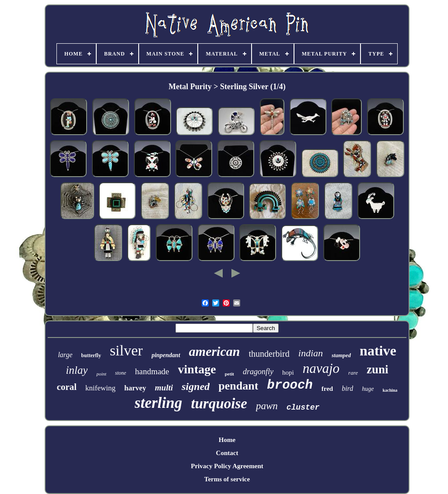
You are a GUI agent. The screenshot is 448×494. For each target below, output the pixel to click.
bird (347, 388)
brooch (290, 385)
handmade (152, 371)
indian (311, 353)
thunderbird (269, 354)
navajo (321, 368)
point (101, 374)
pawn (267, 406)
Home (227, 440)
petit (229, 374)
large (65, 355)
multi (164, 388)
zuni (378, 369)
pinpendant (166, 355)
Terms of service (227, 479)
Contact (227, 453)
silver (126, 350)
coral (67, 387)
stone (121, 373)
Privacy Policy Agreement (227, 466)
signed (196, 386)
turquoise (219, 404)
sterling (159, 403)
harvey (135, 388)
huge (368, 389)
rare (353, 373)
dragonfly (258, 372)
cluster (303, 407)
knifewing (100, 388)
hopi (288, 372)
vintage (197, 369)
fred (327, 389)
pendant (238, 386)
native (378, 351)
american (215, 351)
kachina (390, 390)
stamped (341, 355)
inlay (77, 370)
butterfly (91, 355)
